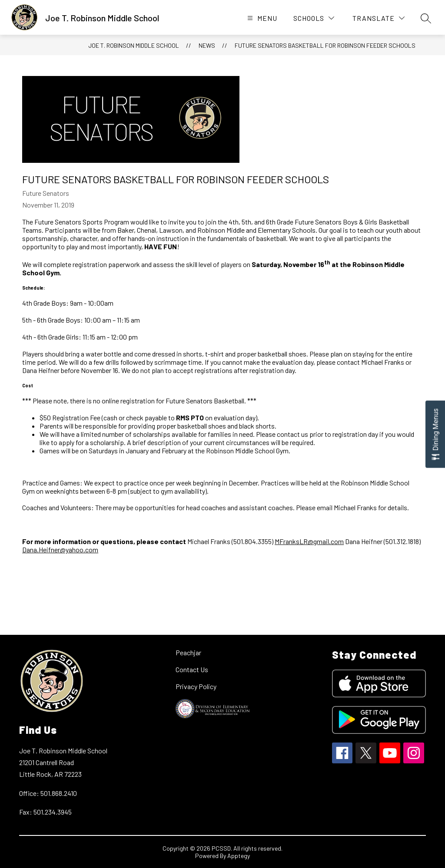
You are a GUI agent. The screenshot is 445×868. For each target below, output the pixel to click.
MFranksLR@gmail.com (309, 541)
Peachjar (188, 652)
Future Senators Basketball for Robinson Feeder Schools (325, 45)
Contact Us (192, 669)
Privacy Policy (196, 686)
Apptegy (239, 856)
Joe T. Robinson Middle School (134, 45)
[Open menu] (261, 18)
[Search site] (426, 18)
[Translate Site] (379, 18)
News (207, 45)
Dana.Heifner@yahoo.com (60, 550)
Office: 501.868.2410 (48, 793)
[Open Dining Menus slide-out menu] (435, 434)
